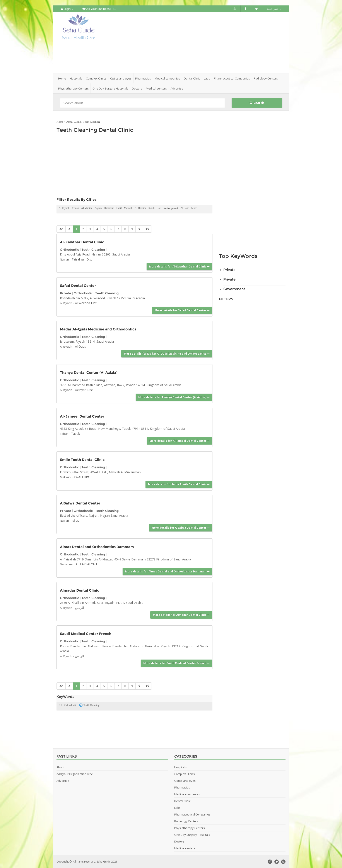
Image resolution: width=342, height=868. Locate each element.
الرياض (80, 607)
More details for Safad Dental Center (182, 310)
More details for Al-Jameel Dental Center (180, 441)
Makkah (128, 208)
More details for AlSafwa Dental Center (181, 527)
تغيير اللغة (274, 9)
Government (234, 289)
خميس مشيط (171, 208)
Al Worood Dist (86, 303)
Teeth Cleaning (91, 121)
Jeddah (75, 208)
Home (62, 78)
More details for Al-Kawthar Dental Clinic (179, 266)
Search (257, 102)
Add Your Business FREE (99, 9)
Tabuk (151, 208)
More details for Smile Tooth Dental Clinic (179, 484)
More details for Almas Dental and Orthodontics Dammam (167, 571)
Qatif (119, 208)
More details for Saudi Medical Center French (176, 663)
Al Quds (80, 346)
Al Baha (185, 208)
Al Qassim (140, 208)
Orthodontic (69, 249)
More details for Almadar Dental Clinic (181, 615)
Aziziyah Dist (84, 390)
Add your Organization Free (75, 774)
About (60, 767)
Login (67, 9)
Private (66, 293)
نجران (76, 520)
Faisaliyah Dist (82, 259)
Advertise (177, 88)
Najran (98, 208)
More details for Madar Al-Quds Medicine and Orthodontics (167, 353)
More (194, 208)
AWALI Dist (81, 477)
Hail (159, 208)
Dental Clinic (73, 121)
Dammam (109, 208)
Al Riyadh (64, 208)
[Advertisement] (195, 42)
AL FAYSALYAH (86, 564)
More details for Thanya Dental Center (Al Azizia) (174, 397)
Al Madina (87, 208)
